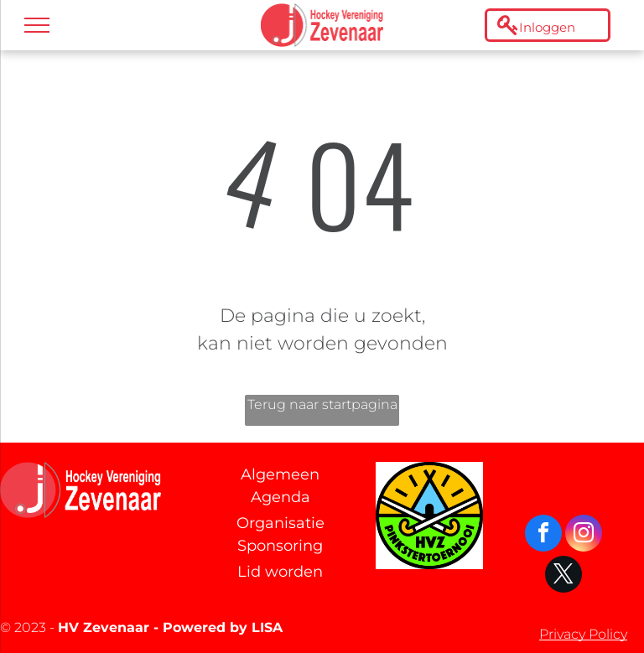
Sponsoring (280, 546)
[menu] (37, 25)
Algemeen (280, 474)
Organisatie (280, 523)
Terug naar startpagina (322, 404)
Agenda (280, 497)
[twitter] (563, 576)
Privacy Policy (583, 634)
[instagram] (584, 535)
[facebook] (543, 535)
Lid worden (280, 572)
